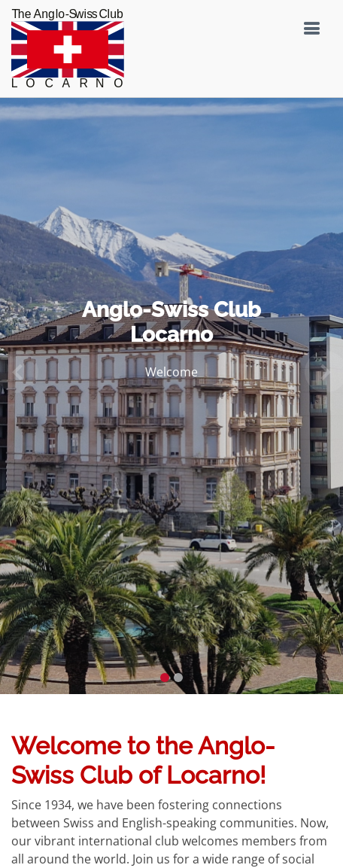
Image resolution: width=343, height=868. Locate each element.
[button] (17, 372)
